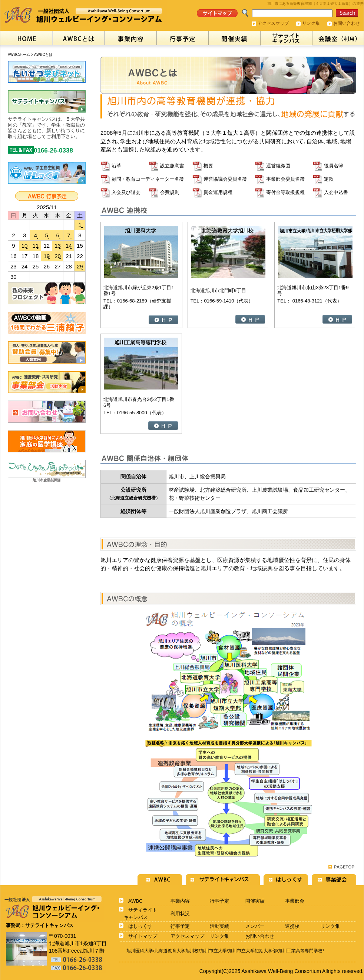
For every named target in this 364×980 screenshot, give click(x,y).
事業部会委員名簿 (285, 179)
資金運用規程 (218, 192)
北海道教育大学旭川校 (176, 951)
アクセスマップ (273, 23)
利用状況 (180, 914)
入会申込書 (336, 192)
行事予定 (219, 901)
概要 (208, 166)
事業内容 (180, 901)
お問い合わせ (347, 23)
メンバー (255, 926)
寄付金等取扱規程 (285, 192)
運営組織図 (278, 166)
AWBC (135, 901)
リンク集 (311, 23)
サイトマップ (143, 936)
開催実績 (255, 901)
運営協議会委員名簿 (225, 179)
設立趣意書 (172, 166)
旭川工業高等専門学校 (300, 951)
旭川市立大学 (214, 951)
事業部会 (295, 901)
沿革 (116, 166)
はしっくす (140, 926)
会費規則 (170, 192)
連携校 (292, 926)
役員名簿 (334, 166)
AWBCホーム (19, 55)
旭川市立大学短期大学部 (252, 951)
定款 (329, 179)
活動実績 (219, 926)
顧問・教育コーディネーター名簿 (148, 179)
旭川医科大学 (140, 951)
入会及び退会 (126, 192)
